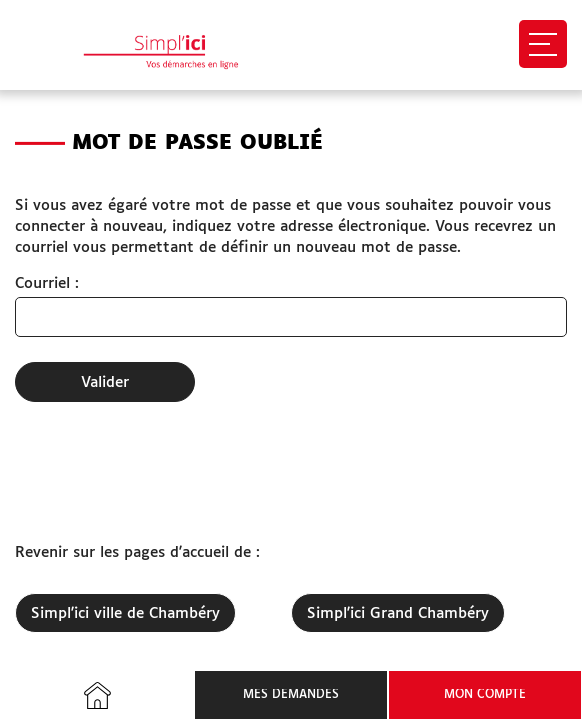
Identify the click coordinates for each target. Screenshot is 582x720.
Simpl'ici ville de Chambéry (125, 613)
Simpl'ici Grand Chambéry (398, 613)
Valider (105, 382)
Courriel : (47, 283)
